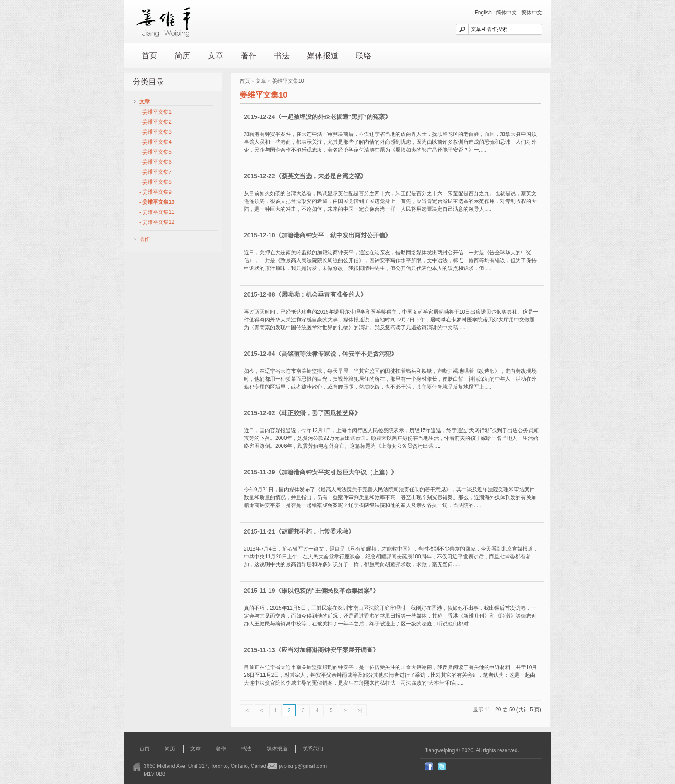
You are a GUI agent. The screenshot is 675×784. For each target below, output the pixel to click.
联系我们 (313, 749)
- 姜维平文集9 (155, 192)
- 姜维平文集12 (157, 222)
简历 (182, 56)
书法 (282, 56)
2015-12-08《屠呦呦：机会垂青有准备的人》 (305, 294)
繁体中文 (532, 13)
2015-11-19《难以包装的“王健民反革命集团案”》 (311, 591)
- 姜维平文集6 (155, 162)
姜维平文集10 (288, 81)
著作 (249, 56)
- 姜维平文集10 (157, 202)
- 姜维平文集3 (155, 132)
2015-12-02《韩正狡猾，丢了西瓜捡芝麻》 (302, 413)
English (483, 13)
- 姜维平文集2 (155, 122)
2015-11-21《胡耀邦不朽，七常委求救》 (299, 531)
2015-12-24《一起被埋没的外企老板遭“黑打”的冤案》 (317, 117)
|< (246, 710)
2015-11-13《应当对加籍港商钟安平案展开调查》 (311, 650)
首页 (149, 56)
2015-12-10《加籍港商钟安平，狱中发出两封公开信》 (317, 235)
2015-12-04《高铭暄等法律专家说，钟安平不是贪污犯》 (321, 354)
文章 (216, 56)
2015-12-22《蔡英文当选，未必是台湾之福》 (305, 176)
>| (360, 710)
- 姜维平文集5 (155, 152)
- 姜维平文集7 (155, 172)
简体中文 (506, 13)
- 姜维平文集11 (157, 212)
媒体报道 (323, 56)
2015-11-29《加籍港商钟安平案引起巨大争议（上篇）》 (321, 472)
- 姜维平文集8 (155, 182)
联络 (364, 56)
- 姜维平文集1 (155, 112)
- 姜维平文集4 (155, 142)
